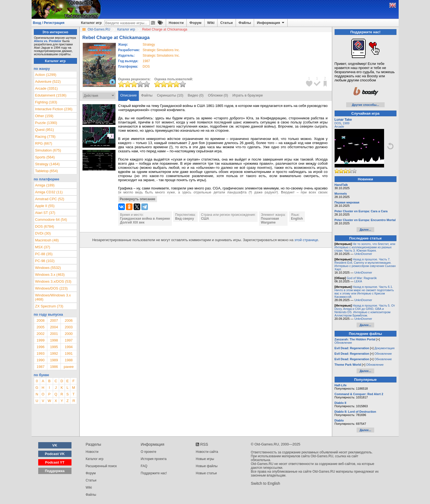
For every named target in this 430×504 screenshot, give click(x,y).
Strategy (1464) (48, 164)
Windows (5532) (48, 268)
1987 (146, 61)
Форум (195, 23)
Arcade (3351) (46, 88)
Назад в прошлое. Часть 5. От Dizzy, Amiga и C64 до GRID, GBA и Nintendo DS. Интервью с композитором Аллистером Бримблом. (365, 310)
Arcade (339, 126)
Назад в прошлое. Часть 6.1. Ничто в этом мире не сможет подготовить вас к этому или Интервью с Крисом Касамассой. (364, 292)
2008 (41, 320)
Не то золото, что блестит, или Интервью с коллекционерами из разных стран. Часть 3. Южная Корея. (365, 247)
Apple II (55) (45, 206)
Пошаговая (270, 219)
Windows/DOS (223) (51, 288)
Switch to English (265, 483)
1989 (54, 360)
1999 (41, 340)
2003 (69, 327)
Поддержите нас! (154, 473)
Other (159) (44, 116)
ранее (69, 367)
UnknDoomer (363, 254)
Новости (176, 23)
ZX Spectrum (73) (49, 306)
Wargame (268, 222)
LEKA (358, 281)
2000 (69, 334)
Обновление (343, 343)
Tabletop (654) (47, 171)
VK (55, 445)
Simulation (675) (48, 150)
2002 (41, 334)
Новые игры (205, 459)
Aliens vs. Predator (48, 41)
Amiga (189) (45, 185)
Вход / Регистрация (49, 23)
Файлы (245, 23)
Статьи (226, 23)
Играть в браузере (248, 95)
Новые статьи (206, 473)
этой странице (306, 240)
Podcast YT (55, 462)
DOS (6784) (45, 226)
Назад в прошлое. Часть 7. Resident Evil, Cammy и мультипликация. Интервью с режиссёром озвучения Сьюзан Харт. (365, 264)
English (297, 219)
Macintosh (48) (47, 240)
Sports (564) (45, 157)
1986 (54, 367)
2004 (54, 327)
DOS (338, 123)
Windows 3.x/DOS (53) (53, 281)
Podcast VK (55, 454)
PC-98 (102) (45, 261)
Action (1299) (46, 75)
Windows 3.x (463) (50, 275)
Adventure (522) (48, 82)
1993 (41, 353)
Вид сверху (184, 219)
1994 (69, 347)
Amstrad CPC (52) (50, 199)
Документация (384, 348)
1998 (54, 340)
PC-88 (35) (44, 254)
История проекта (154, 459)
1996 (41, 347)
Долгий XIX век (132, 222)
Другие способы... (366, 105)
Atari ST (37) (45, 213)
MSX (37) (43, 247)
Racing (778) (45, 137)
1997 (69, 340)
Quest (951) (45, 130)
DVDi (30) (43, 233)
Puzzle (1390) (46, 123)
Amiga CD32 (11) (49, 192)
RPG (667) (44, 143)
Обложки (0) (218, 95)
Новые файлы (207, 466)
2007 (54, 320)
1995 (54, 347)
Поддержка (55, 471)
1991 (69, 353)
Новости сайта (207, 452)
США (205, 219)
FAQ (144, 466)
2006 (69, 320)
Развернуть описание (138, 199)
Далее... (365, 230)
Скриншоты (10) (170, 95)
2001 (54, 334)
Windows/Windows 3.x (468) (53, 297)
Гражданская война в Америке (145, 219)
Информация (271, 23)
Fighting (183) (46, 102)
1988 (69, 360)
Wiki (211, 23)
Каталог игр (91, 23)
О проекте (149, 452)
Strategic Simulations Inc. (161, 50)
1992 (54, 353)
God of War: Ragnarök (362, 278)
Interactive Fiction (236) (54, 109)
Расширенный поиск (101, 466)
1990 (41, 360)
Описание (129, 95)
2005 (41, 327)
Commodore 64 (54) (51, 220)
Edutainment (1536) (51, 95)
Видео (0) (196, 95)
